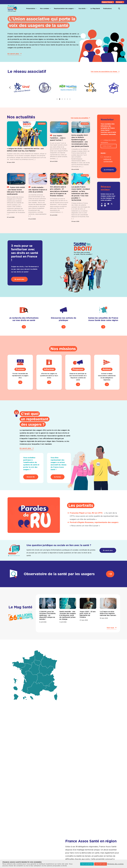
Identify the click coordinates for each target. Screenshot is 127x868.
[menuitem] (108, 2)
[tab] (57, 103)
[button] (119, 10)
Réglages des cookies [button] (115, 864)
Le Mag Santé (95, 10)
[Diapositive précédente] (10, 92)
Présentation (32, 10)
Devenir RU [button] (31, 481)
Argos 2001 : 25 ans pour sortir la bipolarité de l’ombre (88, 618)
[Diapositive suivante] (117, 92)
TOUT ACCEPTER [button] (87, 864)
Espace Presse (108, 2)
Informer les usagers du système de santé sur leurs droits (49, 380)
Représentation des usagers (65, 10)
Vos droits (83, 10)
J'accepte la (108, 163)
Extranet (120, 2)
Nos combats (45, 10)
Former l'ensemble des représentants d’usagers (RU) (20, 380)
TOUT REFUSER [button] (101, 864)
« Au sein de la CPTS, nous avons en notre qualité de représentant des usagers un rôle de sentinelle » (94, 520)
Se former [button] (58, 481)
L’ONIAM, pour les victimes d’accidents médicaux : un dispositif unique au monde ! (47, 619)
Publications (107, 10)
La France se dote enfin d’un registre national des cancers (108, 617)
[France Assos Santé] (12, 10)
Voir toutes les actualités (80, 122)
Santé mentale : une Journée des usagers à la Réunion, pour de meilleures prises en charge (68, 619)
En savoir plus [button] (19, 283)
